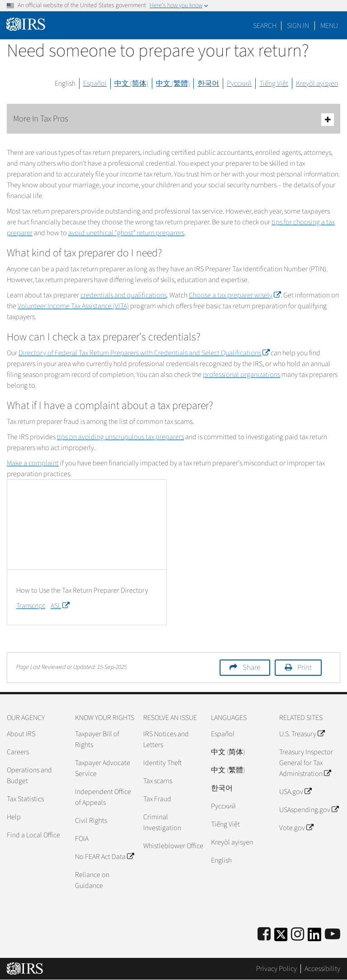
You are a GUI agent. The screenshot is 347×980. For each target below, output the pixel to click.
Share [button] (251, 668)
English (65, 84)
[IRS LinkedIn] (314, 937)
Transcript (31, 606)
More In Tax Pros (173, 119)
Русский (239, 84)
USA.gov (295, 792)
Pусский (223, 806)
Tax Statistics (25, 799)
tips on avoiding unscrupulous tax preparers (120, 437)
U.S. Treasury (302, 734)
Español (95, 84)
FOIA (82, 839)
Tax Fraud (157, 799)
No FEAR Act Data (104, 857)
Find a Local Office (33, 835)
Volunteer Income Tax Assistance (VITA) (73, 306)
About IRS (21, 734)
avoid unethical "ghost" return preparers (126, 233)
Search (265, 26)
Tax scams (158, 781)
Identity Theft (162, 763)
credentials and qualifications (124, 295)
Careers (18, 752)
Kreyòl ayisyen (317, 84)
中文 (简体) (131, 84)
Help (14, 817)
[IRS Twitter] (281, 937)
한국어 (208, 84)
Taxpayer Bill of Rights (97, 739)
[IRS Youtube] (333, 935)
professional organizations (241, 375)
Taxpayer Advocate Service (103, 768)
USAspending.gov (309, 810)
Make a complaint (33, 463)
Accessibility (322, 969)
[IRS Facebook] (264, 935)
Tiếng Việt (274, 84)
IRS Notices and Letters (166, 739)
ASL (60, 606)
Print (305, 668)
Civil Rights (91, 821)
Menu (329, 26)
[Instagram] (298, 935)
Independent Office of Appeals (103, 797)
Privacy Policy (277, 969)
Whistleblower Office (173, 846)
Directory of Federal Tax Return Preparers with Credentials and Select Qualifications (144, 353)
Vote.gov (296, 828)
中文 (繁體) (173, 84)
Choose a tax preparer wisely (235, 295)
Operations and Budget (29, 776)
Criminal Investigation (162, 822)
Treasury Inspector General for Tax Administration (306, 763)
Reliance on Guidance (92, 880)
